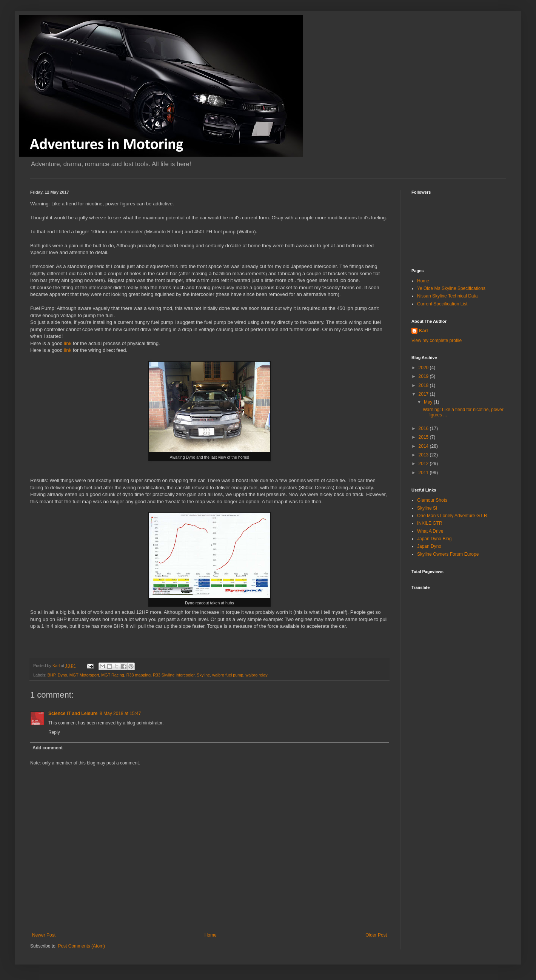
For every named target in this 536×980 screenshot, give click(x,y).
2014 (424, 446)
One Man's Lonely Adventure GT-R (452, 516)
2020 (424, 368)
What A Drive (430, 531)
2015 (424, 437)
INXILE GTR (430, 523)
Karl (423, 331)
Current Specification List (442, 304)
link (68, 343)
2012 (424, 464)
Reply (54, 732)
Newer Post (44, 935)
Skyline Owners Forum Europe (448, 554)
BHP (52, 675)
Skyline (203, 675)
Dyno (62, 675)
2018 (424, 385)
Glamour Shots (432, 500)
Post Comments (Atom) (81, 946)
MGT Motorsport (84, 675)
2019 (424, 376)
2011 (424, 473)
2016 (424, 428)
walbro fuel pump (228, 675)
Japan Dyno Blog (434, 539)
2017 (424, 394)
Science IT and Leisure (73, 713)
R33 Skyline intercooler (174, 675)
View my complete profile (437, 341)
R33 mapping (139, 675)
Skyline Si (427, 508)
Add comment (48, 748)
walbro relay (256, 675)
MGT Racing (112, 675)
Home (211, 935)
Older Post (376, 935)
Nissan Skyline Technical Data (447, 296)
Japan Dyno (429, 546)
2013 (424, 455)
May (429, 402)
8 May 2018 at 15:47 (120, 713)
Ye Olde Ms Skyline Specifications (451, 288)
